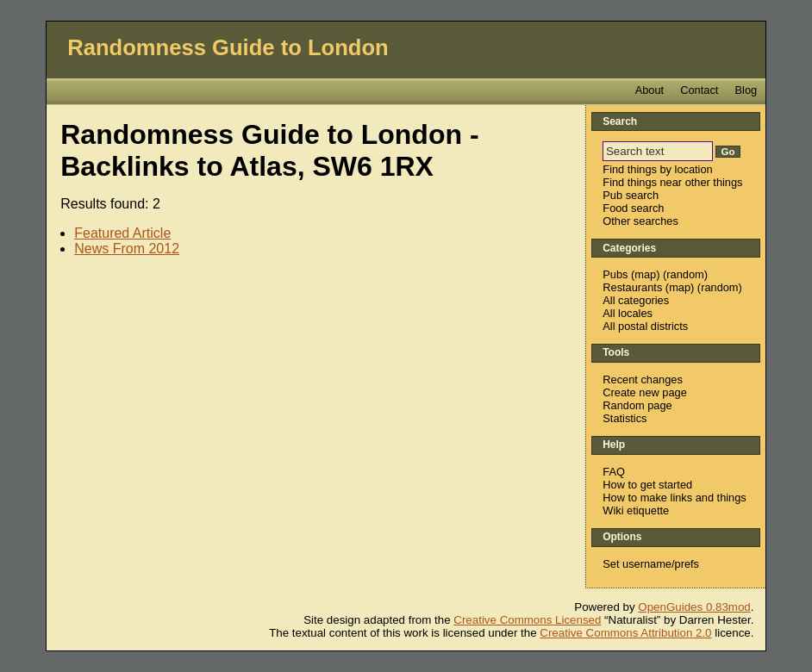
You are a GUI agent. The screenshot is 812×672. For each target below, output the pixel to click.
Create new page (644, 392)
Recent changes (642, 380)
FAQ (614, 472)
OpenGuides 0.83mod (694, 607)
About (650, 90)
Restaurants (632, 287)
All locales (628, 313)
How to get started (647, 485)
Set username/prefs (651, 564)
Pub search (631, 195)
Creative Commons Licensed (527, 620)
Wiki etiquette (636, 510)
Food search (633, 208)
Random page (637, 405)
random (685, 274)
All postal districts (645, 326)
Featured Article (122, 233)
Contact (699, 90)
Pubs (615, 274)
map (645, 274)
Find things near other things (672, 182)
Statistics (625, 418)
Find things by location (657, 169)
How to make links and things (674, 498)
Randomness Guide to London (228, 47)
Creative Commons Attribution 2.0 (625, 633)
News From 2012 (127, 249)
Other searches (640, 221)
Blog (746, 90)
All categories (636, 300)
